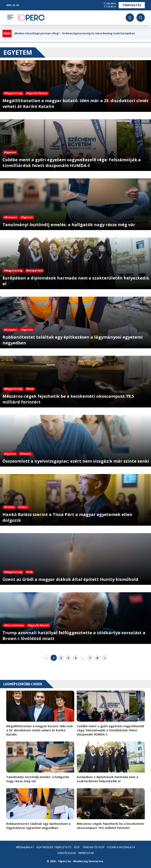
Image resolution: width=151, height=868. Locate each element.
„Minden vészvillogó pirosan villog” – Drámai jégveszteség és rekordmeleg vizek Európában (74, 33)
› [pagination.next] (105, 658)
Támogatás (132, 5)
